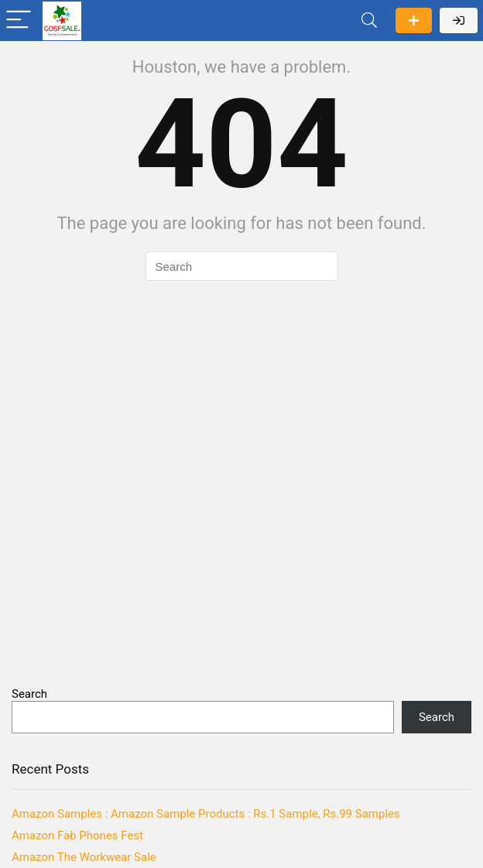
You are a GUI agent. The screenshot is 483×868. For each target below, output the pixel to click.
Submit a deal (414, 21)
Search (29, 694)
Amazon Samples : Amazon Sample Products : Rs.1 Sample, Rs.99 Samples (206, 814)
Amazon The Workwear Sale (84, 857)
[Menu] (19, 21)
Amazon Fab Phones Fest (77, 836)
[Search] (369, 21)
